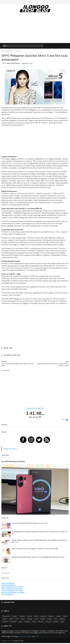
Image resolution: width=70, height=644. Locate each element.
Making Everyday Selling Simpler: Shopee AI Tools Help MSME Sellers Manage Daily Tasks (38, 558)
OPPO (11, 620)
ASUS (17, 620)
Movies (36, 617)
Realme (65, 617)
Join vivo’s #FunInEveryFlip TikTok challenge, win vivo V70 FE (30, 524)
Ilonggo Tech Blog (10, 450)
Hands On (49, 623)
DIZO (62, 623)
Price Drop (13, 623)
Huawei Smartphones (9, 586)
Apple (20, 623)
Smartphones (6, 617)
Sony (55, 620)
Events (23, 620)
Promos (5, 620)
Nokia (34, 623)
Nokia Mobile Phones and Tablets (12, 588)
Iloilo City (41, 623)
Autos (36, 620)
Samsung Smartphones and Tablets (13, 594)
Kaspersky (43, 617)
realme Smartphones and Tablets (12, 592)
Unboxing (62, 620)
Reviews (43, 620)
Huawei (50, 620)
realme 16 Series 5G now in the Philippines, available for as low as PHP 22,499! (35, 550)
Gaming (29, 617)
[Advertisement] (35, 29)
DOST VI (56, 623)
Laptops (58, 617)
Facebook (22, 637)
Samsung (30, 620)
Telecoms (22, 617)
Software (51, 617)
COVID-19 (5, 623)
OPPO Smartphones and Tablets (12, 590)
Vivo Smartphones (7, 596)
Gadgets (15, 617)
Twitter (37, 637)
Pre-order (27, 623)
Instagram (29, 637)
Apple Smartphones (8, 584)
